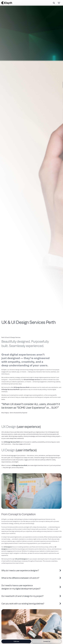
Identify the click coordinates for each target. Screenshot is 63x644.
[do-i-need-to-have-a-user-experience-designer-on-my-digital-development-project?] (31, 587)
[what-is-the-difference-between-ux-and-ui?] (31, 578)
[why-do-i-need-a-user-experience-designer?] (31, 571)
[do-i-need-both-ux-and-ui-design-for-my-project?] (31, 596)
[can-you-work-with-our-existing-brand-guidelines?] (31, 604)
